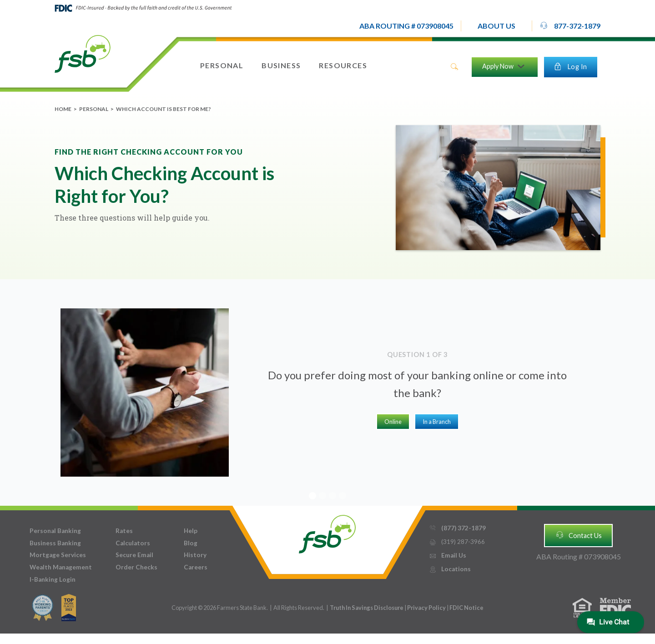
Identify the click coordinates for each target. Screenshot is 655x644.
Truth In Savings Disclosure (367, 608)
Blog (191, 543)
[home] (83, 53)
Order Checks (136, 567)
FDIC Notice (466, 608)
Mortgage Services (58, 555)
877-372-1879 (570, 25)
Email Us (448, 556)
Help (191, 531)
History (195, 555)
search (454, 67)
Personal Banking (55, 531)
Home (63, 109)
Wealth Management (61, 567)
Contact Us (579, 535)
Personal (94, 109)
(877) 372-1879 (457, 528)
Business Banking (55, 543)
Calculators (133, 543)
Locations (450, 569)
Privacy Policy (427, 608)
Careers (196, 567)
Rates (124, 531)
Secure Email (134, 555)
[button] (496, 26)
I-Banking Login (53, 579)
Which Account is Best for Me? (164, 109)
